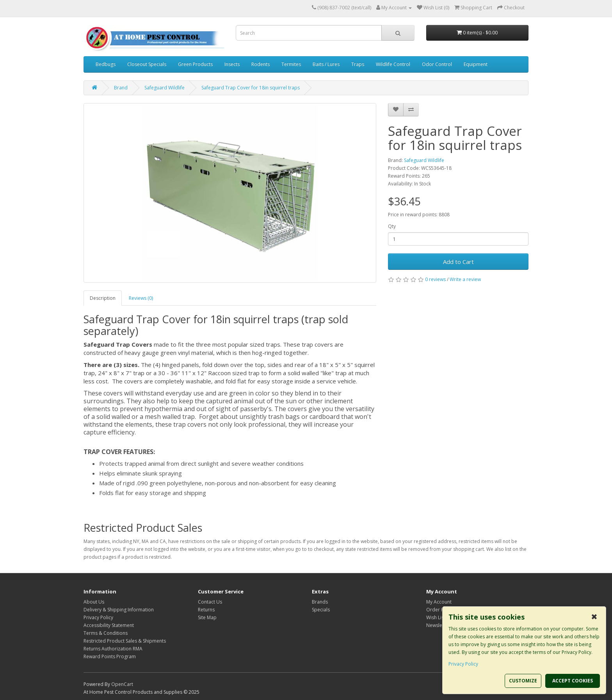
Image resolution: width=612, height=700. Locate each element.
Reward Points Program (110, 656)
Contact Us (210, 602)
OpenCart (122, 684)
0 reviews (435, 279)
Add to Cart (458, 262)
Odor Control (437, 64)
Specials (321, 610)
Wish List (436, 617)
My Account (439, 602)
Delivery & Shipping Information (119, 610)
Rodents (261, 64)
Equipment (476, 64)
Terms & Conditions (106, 633)
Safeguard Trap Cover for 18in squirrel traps (251, 88)
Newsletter (438, 625)
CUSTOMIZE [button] (523, 681)
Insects (232, 64)
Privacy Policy (98, 617)
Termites (291, 64)
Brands (320, 602)
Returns (206, 610)
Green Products (195, 64)
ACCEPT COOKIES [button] (573, 681)
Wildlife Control (393, 64)
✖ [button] (594, 617)
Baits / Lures (326, 64)
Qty (392, 226)
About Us (94, 602)
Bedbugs (106, 64)
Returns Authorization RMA (113, 649)
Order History (442, 610)
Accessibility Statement (109, 625)
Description (103, 298)
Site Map (207, 617)
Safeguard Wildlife (165, 88)
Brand (121, 88)
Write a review (465, 279)
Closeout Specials (147, 64)
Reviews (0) (141, 298)
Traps (358, 64)
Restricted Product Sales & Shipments (125, 641)
